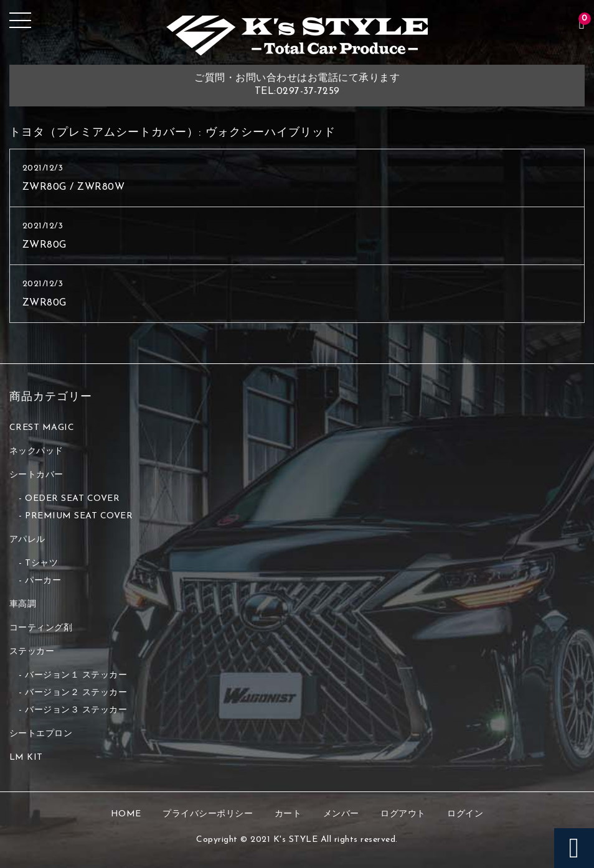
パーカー (43, 581)
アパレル (27, 540)
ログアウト (403, 814)
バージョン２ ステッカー (76, 693)
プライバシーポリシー (208, 814)
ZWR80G (45, 245)
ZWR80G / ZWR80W (74, 187)
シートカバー (36, 475)
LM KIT (26, 758)
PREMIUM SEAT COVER (79, 516)
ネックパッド (36, 451)
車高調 (23, 604)
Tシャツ (41, 563)
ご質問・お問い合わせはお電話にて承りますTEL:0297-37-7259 (297, 85)
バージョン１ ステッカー (76, 675)
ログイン (465, 814)
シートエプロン (41, 734)
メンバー (341, 814)
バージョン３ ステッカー (76, 710)
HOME (126, 814)
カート (288, 814)
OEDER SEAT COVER (72, 499)
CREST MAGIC (42, 428)
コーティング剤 (41, 628)
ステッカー (32, 652)
